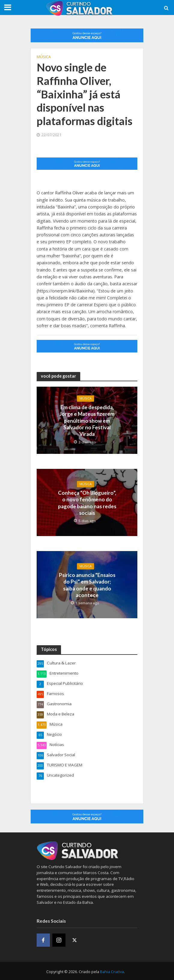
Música (44, 57)
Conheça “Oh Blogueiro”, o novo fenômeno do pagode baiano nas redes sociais (87, 502)
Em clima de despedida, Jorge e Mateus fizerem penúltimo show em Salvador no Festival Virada (87, 420)
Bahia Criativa (112, 970)
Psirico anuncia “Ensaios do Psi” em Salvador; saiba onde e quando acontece (87, 584)
